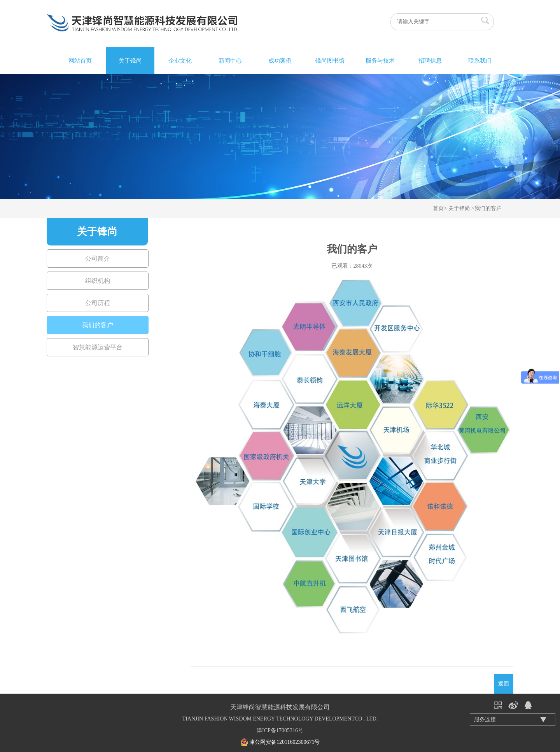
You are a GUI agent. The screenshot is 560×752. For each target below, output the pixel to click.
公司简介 (98, 259)
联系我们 (480, 61)
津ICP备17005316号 (280, 730)
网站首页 (80, 61)
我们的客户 (488, 208)
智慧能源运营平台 (98, 347)
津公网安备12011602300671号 (284, 742)
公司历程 (98, 303)
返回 (504, 684)
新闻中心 (230, 61)
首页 (438, 208)
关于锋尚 (130, 61)
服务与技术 (380, 61)
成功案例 (280, 61)
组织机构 (98, 281)
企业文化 (180, 61)
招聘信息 (430, 61)
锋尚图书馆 (330, 61)
